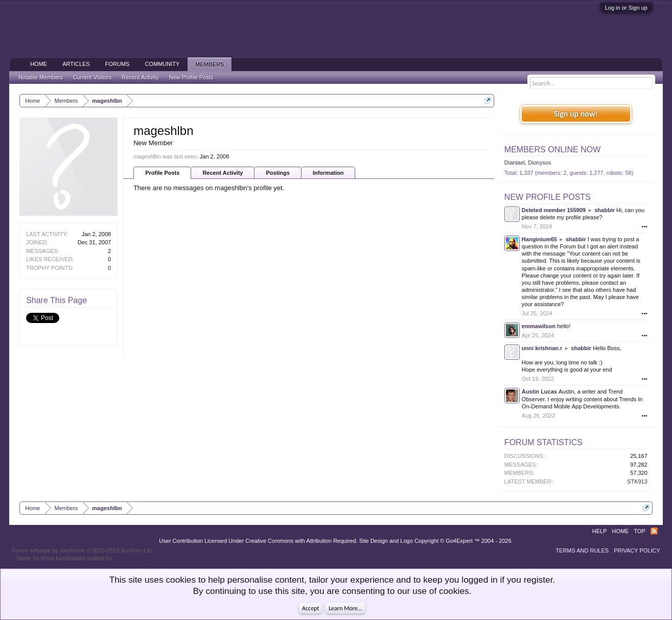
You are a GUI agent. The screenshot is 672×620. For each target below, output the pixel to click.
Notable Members (41, 77)
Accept (310, 608)
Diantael (515, 163)
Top (639, 531)
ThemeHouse (130, 558)
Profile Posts (162, 173)
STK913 (637, 481)
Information (328, 173)
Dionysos (539, 163)
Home (39, 64)
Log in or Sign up (626, 8)
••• (644, 226)
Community (162, 64)
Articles (76, 64)
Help (600, 531)
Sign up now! (576, 114)
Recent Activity (223, 173)
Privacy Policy (637, 550)
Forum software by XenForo (83, 550)
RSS (654, 531)
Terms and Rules (582, 550)
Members (210, 64)
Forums (118, 64)
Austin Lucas (539, 392)
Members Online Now (552, 150)
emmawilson (539, 326)
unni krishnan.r (542, 348)
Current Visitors (92, 77)
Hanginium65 (539, 239)
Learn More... (345, 608)
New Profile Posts (548, 197)
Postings (277, 173)
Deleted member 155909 (554, 210)
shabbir (605, 210)
